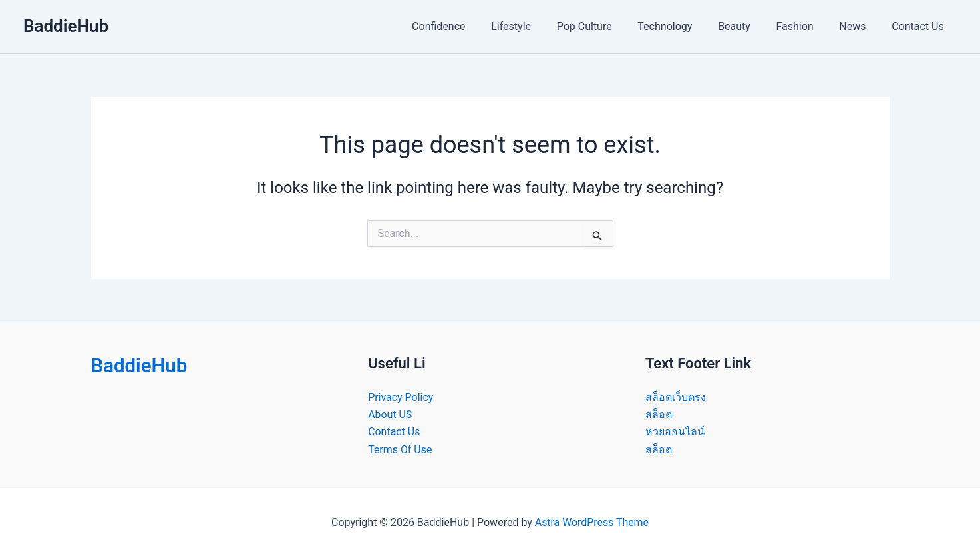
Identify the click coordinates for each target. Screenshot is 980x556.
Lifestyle (540, 26)
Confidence (472, 26)
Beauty (749, 26)
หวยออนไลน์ (675, 432)
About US (390, 415)
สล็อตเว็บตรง (676, 397)
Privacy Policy (401, 397)
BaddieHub (66, 26)
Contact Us (920, 26)
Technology (685, 26)
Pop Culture (608, 26)
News (859, 26)
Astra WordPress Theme (591, 522)
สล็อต (659, 415)
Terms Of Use (400, 450)
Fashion (806, 26)
